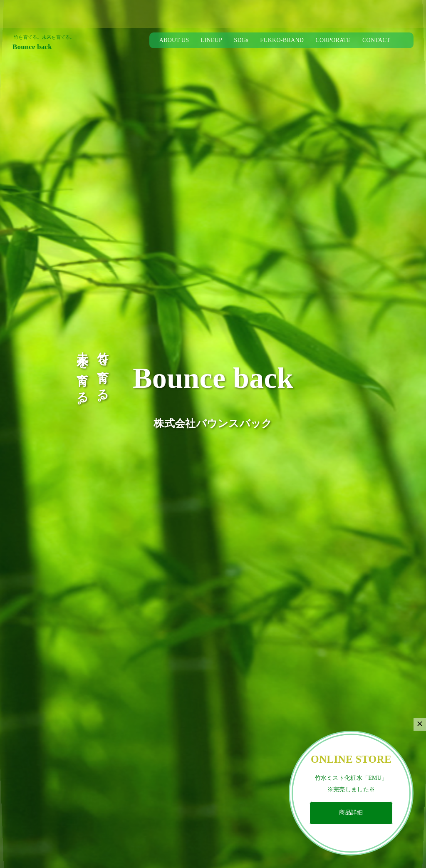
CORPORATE (333, 40)
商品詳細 (351, 812)
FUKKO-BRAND (282, 40)
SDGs (241, 40)
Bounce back (32, 47)
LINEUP (212, 40)
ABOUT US (174, 40)
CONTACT (376, 40)
